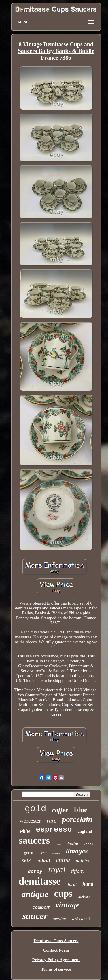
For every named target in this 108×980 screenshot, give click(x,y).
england (85, 831)
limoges (77, 851)
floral (72, 884)
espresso (54, 830)
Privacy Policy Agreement (56, 960)
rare (52, 821)
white (25, 831)
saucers (34, 840)
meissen (85, 897)
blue (81, 810)
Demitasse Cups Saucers (56, 941)
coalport (41, 907)
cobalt (43, 860)
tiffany (78, 871)
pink (58, 844)
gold (35, 809)
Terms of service (56, 969)
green (29, 853)
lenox (89, 844)
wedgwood (80, 919)
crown (56, 853)
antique (35, 894)
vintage (67, 905)
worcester (30, 821)
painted (83, 861)
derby (35, 872)
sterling (60, 919)
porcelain (77, 819)
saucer (35, 916)
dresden (72, 844)
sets (26, 860)
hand (88, 884)
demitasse (40, 881)
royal (57, 870)
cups (63, 894)
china (63, 860)
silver (43, 853)
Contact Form (56, 950)
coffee (60, 810)
